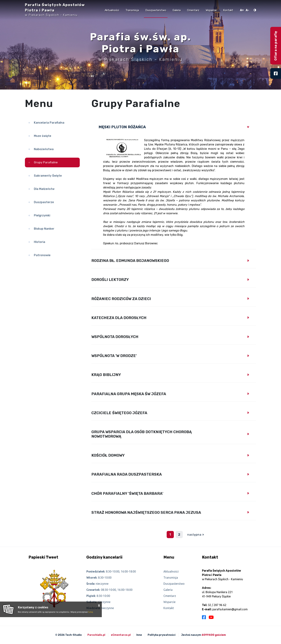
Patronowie (42, 255)
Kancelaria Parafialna (49, 123)
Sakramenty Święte (48, 176)
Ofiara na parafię (276, 46)
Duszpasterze (44, 202)
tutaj (91, 612)
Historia (40, 242)
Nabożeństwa (44, 149)
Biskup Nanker (44, 229)
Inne (139, 635)
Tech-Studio (73, 635)
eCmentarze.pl (121, 635)
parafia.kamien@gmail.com (230, 609)
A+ (242, 10)
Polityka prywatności (162, 635)
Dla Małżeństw (44, 189)
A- (247, 10)
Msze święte (43, 136)
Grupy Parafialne (46, 162)
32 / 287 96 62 (217, 605)
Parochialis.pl (96, 635)
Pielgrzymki (42, 215)
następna (194, 535)
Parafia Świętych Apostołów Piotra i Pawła (55, 10)
